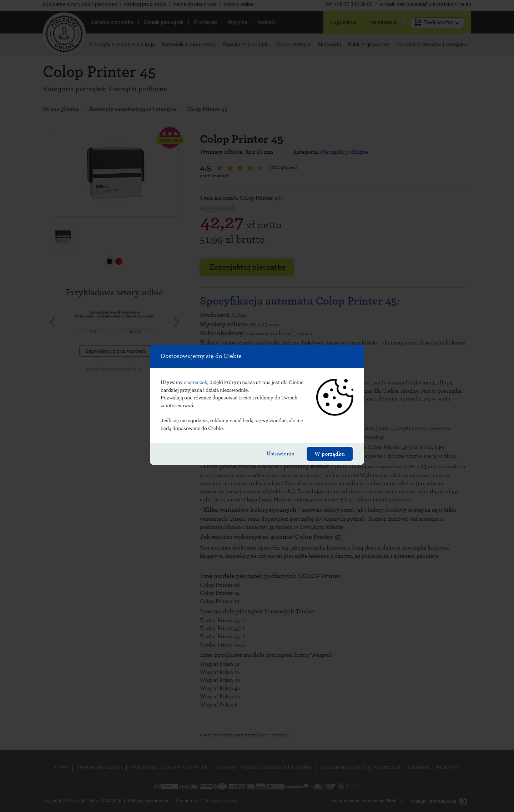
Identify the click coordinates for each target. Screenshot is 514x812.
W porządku (330, 454)
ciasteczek (196, 382)
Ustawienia (281, 454)
